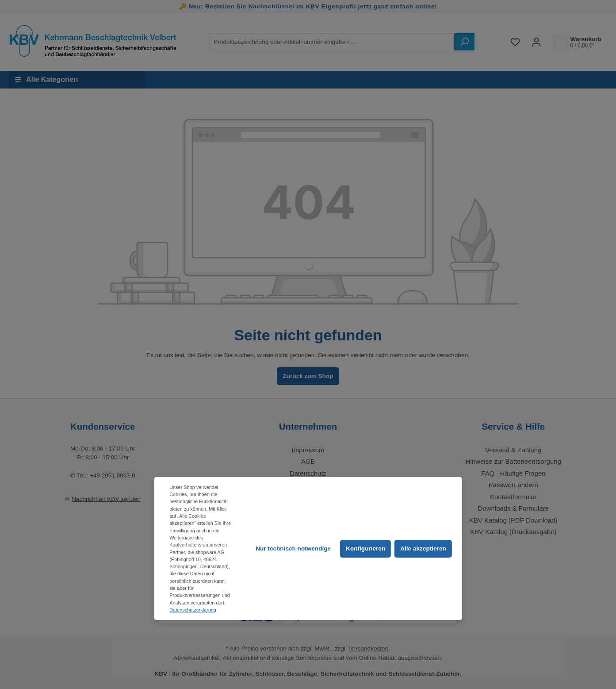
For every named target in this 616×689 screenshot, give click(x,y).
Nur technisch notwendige (293, 549)
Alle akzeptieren (423, 549)
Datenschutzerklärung (193, 610)
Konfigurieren (365, 549)
